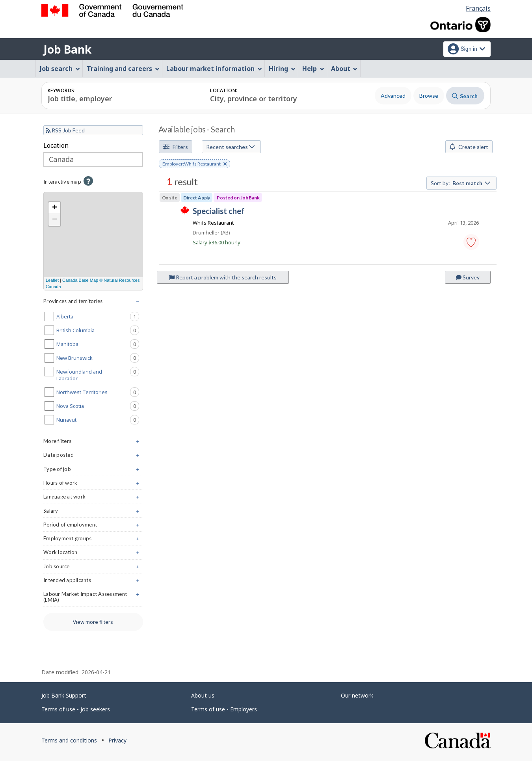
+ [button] (55, 208)
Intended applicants (93, 582)
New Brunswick (98, 358)
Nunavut (98, 420)
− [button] (55, 220)
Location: (224, 90)
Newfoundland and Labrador (98, 374)
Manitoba (98, 344)
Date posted (93, 457)
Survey (468, 277)
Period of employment (93, 526)
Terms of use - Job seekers (76, 709)
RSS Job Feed (65, 130)
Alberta (98, 316)
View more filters (93, 622)
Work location (93, 554)
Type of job (93, 471)
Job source (93, 568)
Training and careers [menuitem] (123, 69)
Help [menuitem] (313, 69)
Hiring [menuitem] (282, 69)
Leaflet (52, 280)
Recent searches (230, 147)
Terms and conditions (69, 740)
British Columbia (98, 330)
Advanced (393, 96)
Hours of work (93, 485)
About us (203, 695)
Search (465, 96)
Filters (176, 147)
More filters (93, 443)
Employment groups (93, 540)
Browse (429, 96)
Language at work (93, 498)
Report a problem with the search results (223, 277)
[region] (93, 241)
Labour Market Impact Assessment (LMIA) (93, 599)
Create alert (469, 147)
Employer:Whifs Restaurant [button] (194, 164)
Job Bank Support (64, 695)
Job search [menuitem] (60, 69)
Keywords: (62, 90)
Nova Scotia (98, 406)
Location (56, 145)
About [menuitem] (344, 69)
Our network (357, 695)
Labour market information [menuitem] (214, 69)
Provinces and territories (93, 303)
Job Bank (67, 49)
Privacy (117, 740)
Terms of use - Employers (224, 709)
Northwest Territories (98, 392)
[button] (471, 242)
